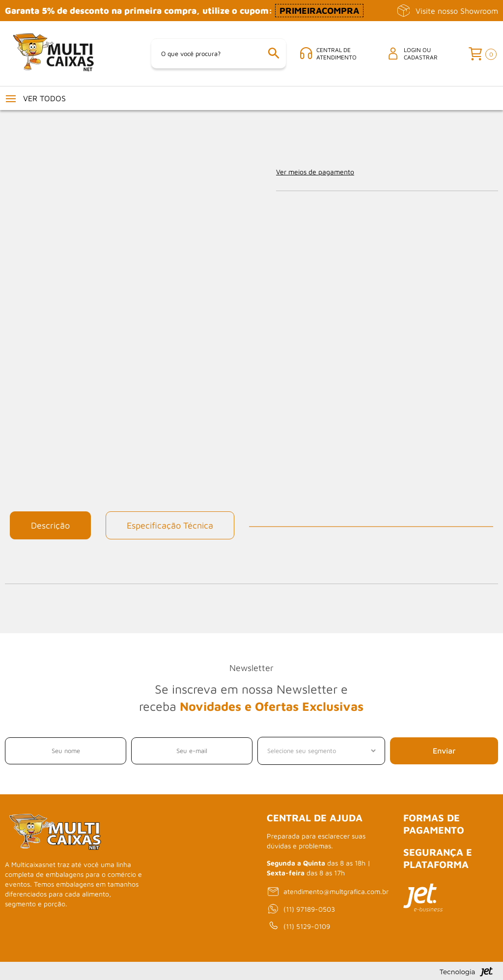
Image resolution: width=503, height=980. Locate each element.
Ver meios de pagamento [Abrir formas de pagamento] (315, 172)
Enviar (444, 751)
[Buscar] (274, 54)
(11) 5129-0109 (298, 926)
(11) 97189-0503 (301, 909)
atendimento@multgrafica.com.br (328, 892)
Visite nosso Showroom (447, 11)
